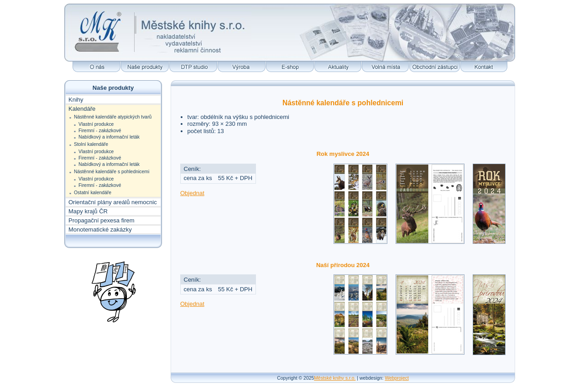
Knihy (76, 100)
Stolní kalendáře (91, 144)
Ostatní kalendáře (93, 193)
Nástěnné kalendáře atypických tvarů (113, 117)
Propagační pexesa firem (102, 220)
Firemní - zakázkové (100, 131)
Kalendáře (82, 109)
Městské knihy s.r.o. (335, 378)
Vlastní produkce (96, 124)
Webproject (396, 378)
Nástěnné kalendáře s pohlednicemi (112, 172)
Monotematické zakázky (100, 230)
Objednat (192, 193)
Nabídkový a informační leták (109, 137)
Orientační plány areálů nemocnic (113, 202)
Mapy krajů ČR (88, 211)
